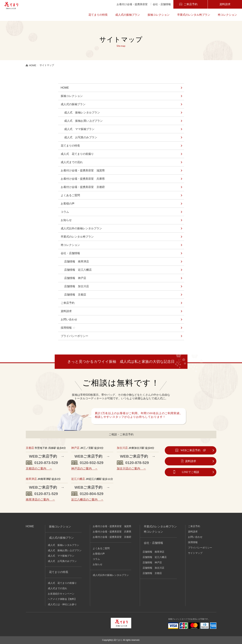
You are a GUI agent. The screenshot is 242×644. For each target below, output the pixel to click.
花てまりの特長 (98, 15)
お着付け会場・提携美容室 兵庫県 (83, 179)
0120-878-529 (137, 463)
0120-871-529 (46, 494)
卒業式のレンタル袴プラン (194, 15)
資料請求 (225, 4)
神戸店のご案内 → (84, 469)
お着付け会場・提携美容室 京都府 (83, 187)
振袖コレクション (159, 15)
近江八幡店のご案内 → (87, 500)
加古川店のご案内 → (131, 469)
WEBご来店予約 (191, 450)
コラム (65, 212)
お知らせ (66, 220)
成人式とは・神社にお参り (62, 604)
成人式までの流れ (72, 162)
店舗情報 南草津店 (77, 261)
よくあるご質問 (70, 195)
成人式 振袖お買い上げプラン (83, 121)
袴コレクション (227, 15)
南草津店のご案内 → (40, 500)
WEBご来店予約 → (47, 456)
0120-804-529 (92, 494)
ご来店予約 (190, 4)
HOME (65, 88)
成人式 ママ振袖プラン (79, 129)
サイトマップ (195, 553)
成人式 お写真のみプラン (81, 137)
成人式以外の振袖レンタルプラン (81, 228)
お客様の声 (68, 204)
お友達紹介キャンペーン (61, 594)
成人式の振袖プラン (128, 15)
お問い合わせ (69, 319)
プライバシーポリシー (74, 336)
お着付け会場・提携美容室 (132, 4)
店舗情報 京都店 (75, 295)
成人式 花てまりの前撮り (77, 154)
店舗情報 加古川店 (77, 286)
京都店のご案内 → (39, 469)
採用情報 (66, 328)
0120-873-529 (46, 463)
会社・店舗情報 (162, 4)
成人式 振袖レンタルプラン (82, 113)
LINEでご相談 (190, 472)
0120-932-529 (92, 463)
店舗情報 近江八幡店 (78, 270)
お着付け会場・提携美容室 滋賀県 (83, 170)
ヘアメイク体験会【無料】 (62, 599)
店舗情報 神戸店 (75, 278)
